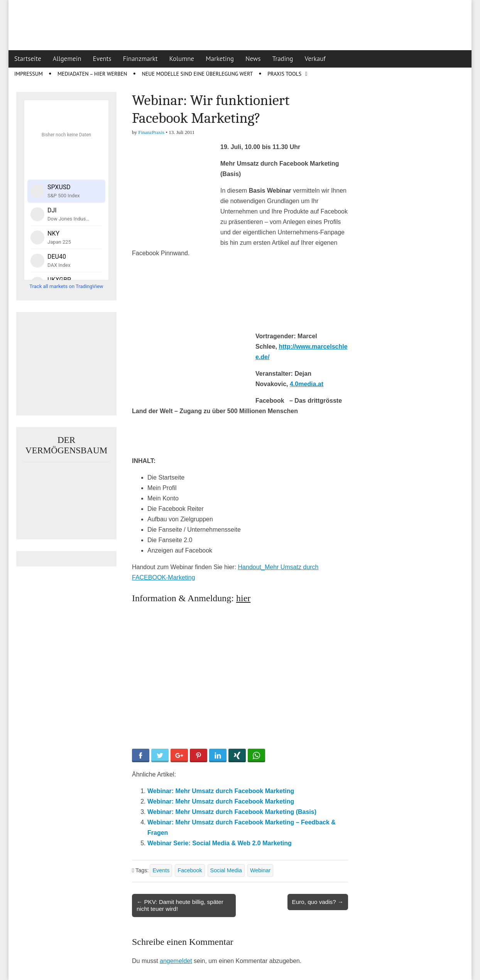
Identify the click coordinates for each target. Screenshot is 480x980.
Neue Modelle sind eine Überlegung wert (197, 74)
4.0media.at (307, 384)
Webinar (260, 870)
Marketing (220, 59)
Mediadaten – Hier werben (92, 74)
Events (102, 59)
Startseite (28, 59)
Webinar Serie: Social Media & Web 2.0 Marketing (220, 843)
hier (243, 598)
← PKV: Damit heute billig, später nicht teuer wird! (180, 905)
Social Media (226, 870)
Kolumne (182, 59)
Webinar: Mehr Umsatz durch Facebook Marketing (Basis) (232, 812)
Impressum (29, 74)
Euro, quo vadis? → (318, 902)
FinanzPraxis (151, 132)
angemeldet (176, 961)
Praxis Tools (284, 74)
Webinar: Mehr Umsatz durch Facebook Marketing (221, 791)
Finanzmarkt (140, 59)
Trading (283, 59)
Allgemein (67, 59)
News (253, 59)
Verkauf (315, 59)
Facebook (190, 870)
